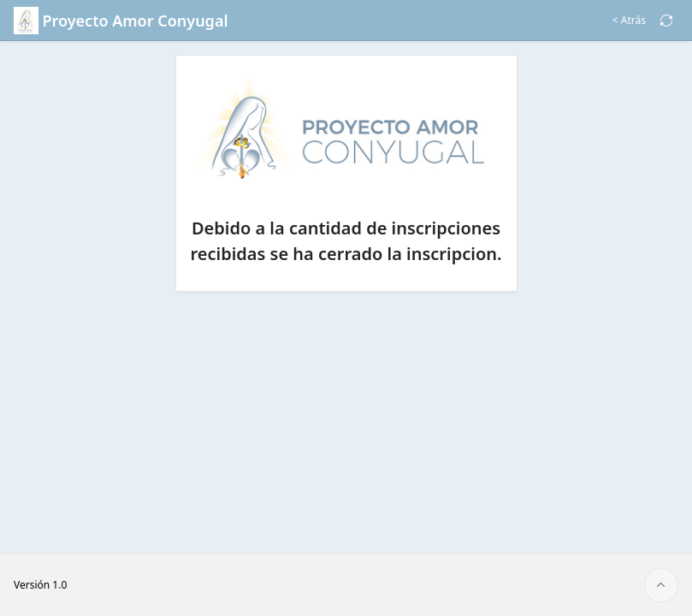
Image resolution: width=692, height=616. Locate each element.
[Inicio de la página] (661, 585)
